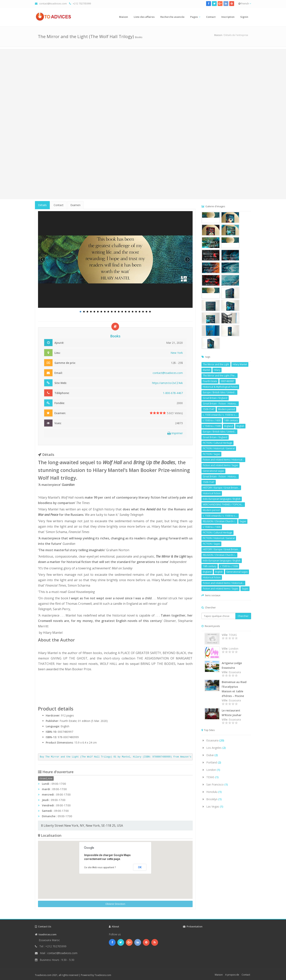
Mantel (206, 370)
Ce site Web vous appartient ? (100, 867)
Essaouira (215, 740)
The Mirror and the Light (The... (220, 376)
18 (140, 312)
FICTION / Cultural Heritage (217, 443)
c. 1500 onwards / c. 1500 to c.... (220, 415)
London (213, 770)
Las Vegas (215, 806)
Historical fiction (212, 493)
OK (140, 867)
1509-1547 (209, 409)
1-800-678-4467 (173, 393)
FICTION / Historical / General (219, 448)
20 (146, 312)
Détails (42, 205)
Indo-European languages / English (222, 499)
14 (126, 312)
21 (150, 312)
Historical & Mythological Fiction (220, 387)
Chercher (243, 616)
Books (139, 37)
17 (136, 312)
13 (122, 312)
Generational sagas (213, 471)
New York (177, 353)
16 (133, 312)
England (229, 426)
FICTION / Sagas (211, 454)
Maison (124, 17)
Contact (211, 17)
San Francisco (217, 784)
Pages (194, 17)
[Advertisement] (143, 76)
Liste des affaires (144, 17)
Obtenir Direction (115, 904)
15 (129, 312)
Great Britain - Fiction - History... (220, 404)
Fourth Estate (210, 381)
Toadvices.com (103, 975)
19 (143, 312)
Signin (244, 17)
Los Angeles (216, 748)
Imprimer (175, 433)
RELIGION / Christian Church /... (219, 521)
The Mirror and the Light (216, 364)
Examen (75, 205)
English (240, 426)
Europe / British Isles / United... (219, 392)
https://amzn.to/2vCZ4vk (167, 383)
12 (119, 312)
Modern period (226, 409)
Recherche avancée (172, 17)
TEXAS (212, 777)
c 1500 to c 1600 (212, 420)
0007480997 (228, 381)
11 (115, 312)
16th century (231, 420)
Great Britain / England (215, 398)
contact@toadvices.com (53, 3)
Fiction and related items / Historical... (223, 460)
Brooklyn (214, 799)
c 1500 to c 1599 (212, 426)
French (245, 3)
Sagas (243, 521)
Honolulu (214, 792)
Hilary (217, 370)
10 (112, 312)
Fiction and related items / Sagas (220, 465)
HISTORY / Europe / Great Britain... (221, 488)
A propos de (232, 975)
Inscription (228, 17)
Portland (214, 762)
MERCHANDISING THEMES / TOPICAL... (223, 504)
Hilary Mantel (240, 364)
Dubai (212, 755)
